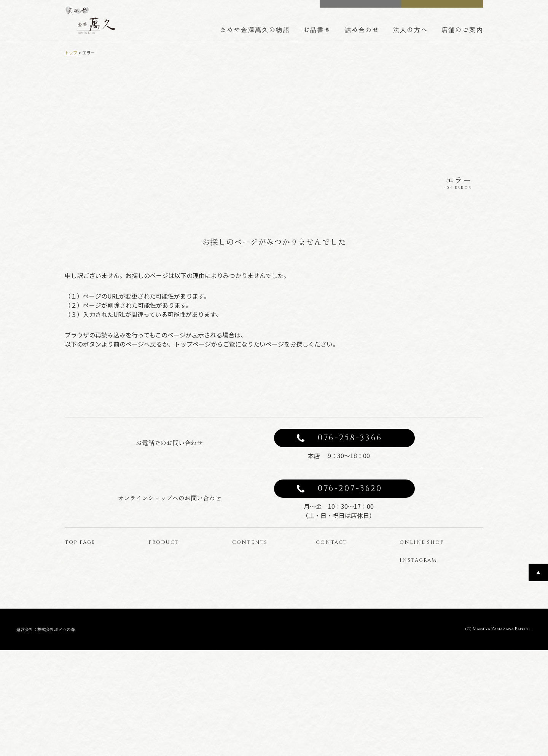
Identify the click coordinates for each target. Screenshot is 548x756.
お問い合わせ (336, 590)
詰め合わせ (362, 29)
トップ (71, 53)
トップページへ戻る (342, 387)
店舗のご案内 (462, 29)
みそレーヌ (166, 603)
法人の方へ (411, 29)
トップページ (84, 590)
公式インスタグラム (428, 626)
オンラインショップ (444, 593)
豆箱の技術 (249, 603)
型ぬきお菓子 (168, 653)
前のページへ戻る (206, 387)
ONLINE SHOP (448, 7)
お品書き (317, 29)
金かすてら (166, 628)
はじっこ (163, 666)
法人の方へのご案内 (260, 628)
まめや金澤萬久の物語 (255, 29)
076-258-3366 (350, 474)
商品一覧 (163, 590)
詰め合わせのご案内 (260, 615)
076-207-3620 (350, 524)
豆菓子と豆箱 (168, 615)
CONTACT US (366, 7)
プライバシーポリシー (346, 603)
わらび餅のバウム (174, 640)
